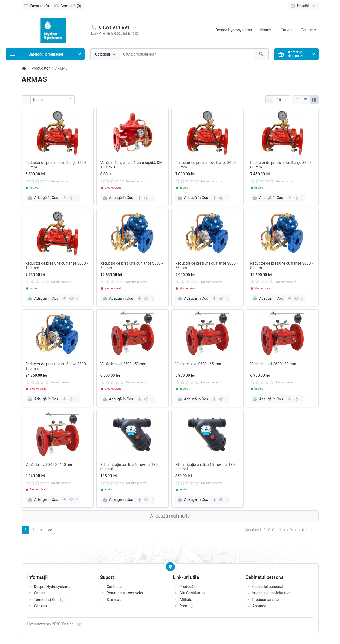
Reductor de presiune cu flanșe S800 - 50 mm (132, 266)
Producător (189, 587)
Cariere (287, 30)
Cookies (41, 606)
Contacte (308, 30)
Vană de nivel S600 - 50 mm (123, 364)
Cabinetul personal (268, 587)
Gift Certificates (192, 593)
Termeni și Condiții (49, 600)
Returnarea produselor (125, 593)
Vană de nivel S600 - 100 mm (49, 465)
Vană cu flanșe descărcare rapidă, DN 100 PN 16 (131, 165)
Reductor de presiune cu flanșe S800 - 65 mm (207, 266)
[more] (77, 198)
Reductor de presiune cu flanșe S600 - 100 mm (57, 266)
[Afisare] (282, 100)
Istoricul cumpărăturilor (272, 593)
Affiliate (186, 600)
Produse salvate (266, 600)
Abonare (259, 606)
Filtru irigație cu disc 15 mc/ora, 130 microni (205, 467)
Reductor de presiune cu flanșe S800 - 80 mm (281, 266)
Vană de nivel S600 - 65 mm (198, 364)
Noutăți (266, 30)
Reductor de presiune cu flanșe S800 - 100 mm (57, 366)
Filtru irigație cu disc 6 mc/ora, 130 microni (129, 467)
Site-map (114, 600)
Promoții (187, 606)
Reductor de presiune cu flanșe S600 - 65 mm (207, 165)
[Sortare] (52, 100)
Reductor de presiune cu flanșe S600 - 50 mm (57, 165)
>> (50, 530)
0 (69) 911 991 (114, 27)
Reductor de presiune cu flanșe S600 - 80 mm (281, 165)
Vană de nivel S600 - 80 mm (273, 364)
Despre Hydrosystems (234, 30)
